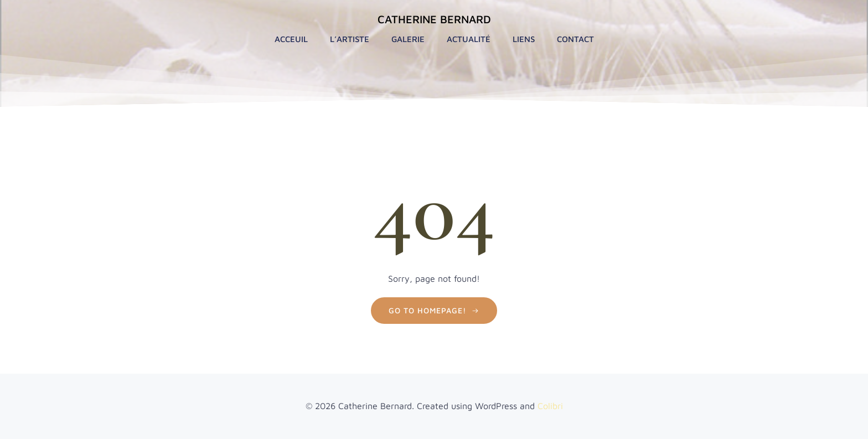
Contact (575, 39)
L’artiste (350, 39)
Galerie (408, 39)
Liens (524, 39)
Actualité (469, 39)
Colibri (550, 406)
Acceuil (291, 39)
